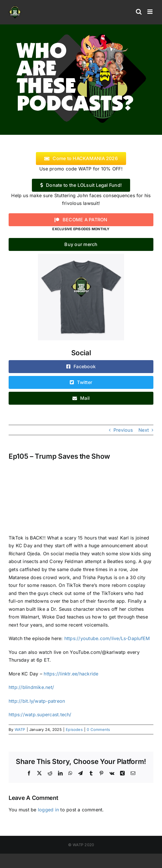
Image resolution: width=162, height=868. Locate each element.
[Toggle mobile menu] (150, 12)
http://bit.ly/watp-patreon (37, 701)
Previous (123, 430)
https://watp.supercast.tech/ (40, 715)
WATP (20, 729)
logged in (48, 810)
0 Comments (98, 729)
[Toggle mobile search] (139, 12)
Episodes (74, 729)
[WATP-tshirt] (81, 256)
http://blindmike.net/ (31, 687)
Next (144, 430)
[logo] (81, 32)
